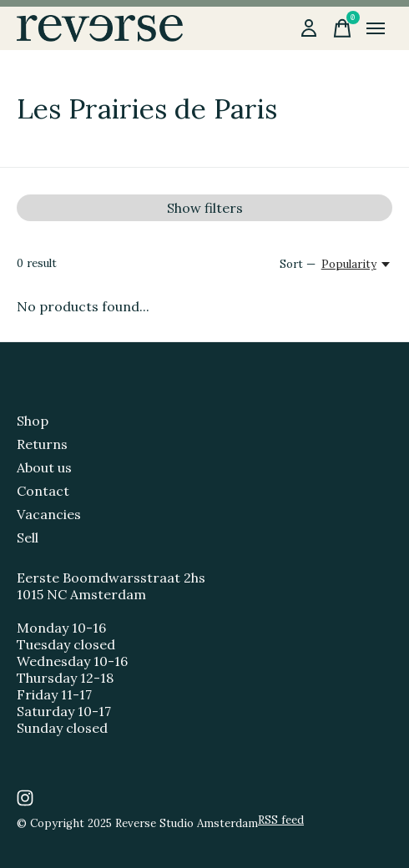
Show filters (205, 208)
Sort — (298, 264)
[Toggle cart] (342, 28)
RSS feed (281, 820)
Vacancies (49, 514)
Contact (43, 491)
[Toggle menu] (376, 28)
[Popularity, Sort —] (357, 264)
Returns (42, 444)
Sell (28, 537)
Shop (33, 421)
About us (44, 467)
